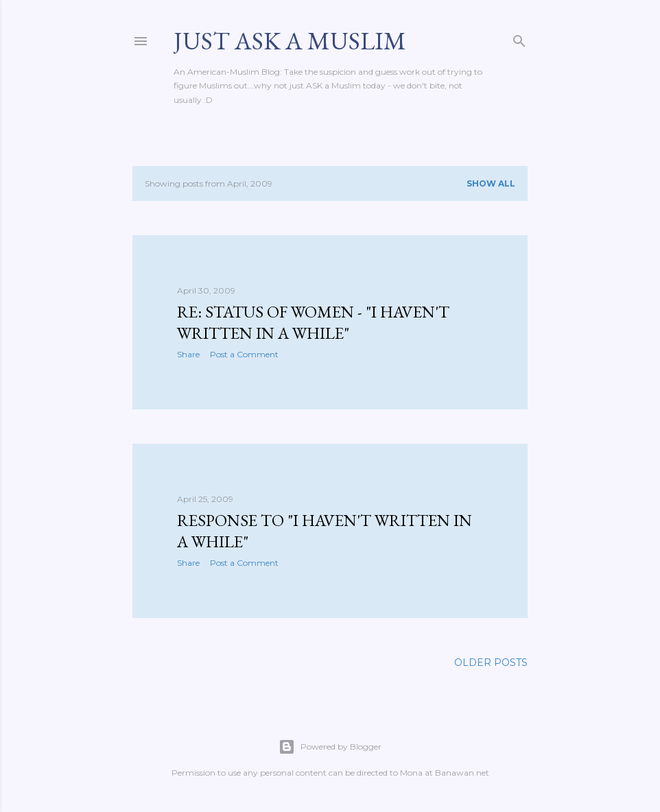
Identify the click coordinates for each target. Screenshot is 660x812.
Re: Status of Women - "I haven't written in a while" (313, 322)
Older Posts (491, 662)
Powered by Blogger (330, 747)
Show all (491, 183)
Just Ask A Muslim (290, 41)
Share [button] (188, 354)
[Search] (519, 38)
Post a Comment (244, 354)
